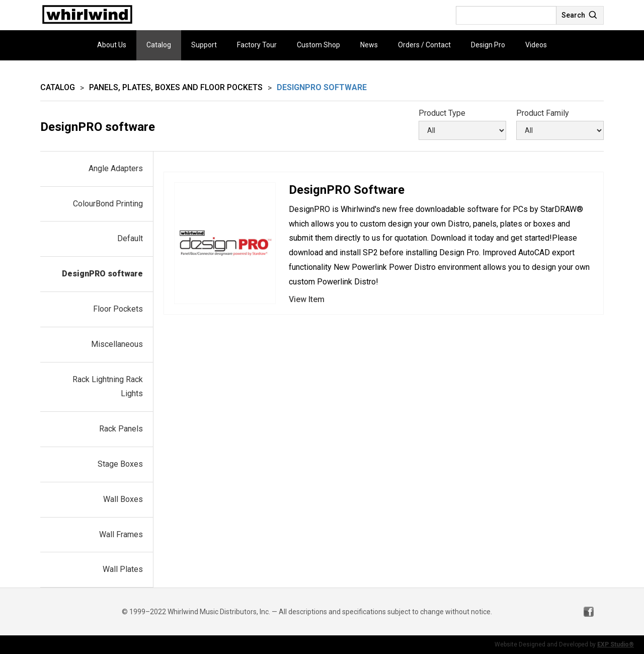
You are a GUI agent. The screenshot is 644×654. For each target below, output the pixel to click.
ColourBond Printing (108, 204)
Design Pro (488, 45)
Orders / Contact (424, 45)
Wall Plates (123, 569)
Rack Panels (121, 429)
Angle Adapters (116, 168)
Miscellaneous (117, 344)
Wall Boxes (123, 499)
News (369, 45)
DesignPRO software (102, 274)
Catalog (159, 45)
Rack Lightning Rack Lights (108, 387)
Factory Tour (257, 45)
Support (204, 45)
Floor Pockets (118, 309)
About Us (112, 45)
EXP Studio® (616, 644)
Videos (536, 45)
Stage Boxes (120, 464)
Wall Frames (121, 534)
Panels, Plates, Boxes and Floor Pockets (176, 87)
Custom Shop (318, 45)
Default (130, 238)
